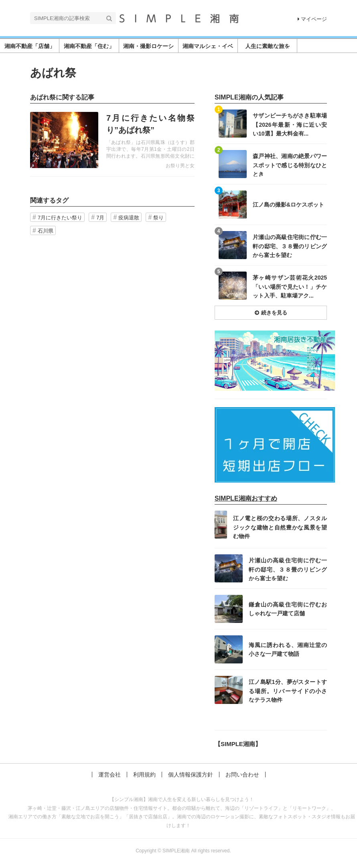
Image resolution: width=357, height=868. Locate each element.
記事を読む (112, 140)
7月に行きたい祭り (60, 218)
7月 (100, 218)
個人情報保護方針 (191, 775)
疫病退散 (129, 218)
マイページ (312, 19)
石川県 (46, 231)
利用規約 (144, 775)
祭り (158, 218)
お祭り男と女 (180, 166)
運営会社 (110, 775)
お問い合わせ (242, 775)
